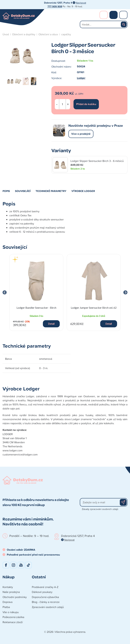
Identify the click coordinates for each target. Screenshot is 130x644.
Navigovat (81, 3)
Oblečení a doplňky (24, 34)
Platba (6, 607)
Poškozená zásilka (13, 617)
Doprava (7, 602)
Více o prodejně (81, 134)
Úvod (6, 34)
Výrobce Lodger (83, 191)
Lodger (81, 78)
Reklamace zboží (13, 622)
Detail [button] (51, 324)
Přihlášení (104, 15)
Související (23, 191)
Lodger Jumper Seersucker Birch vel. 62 (94, 308)
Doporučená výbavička (45, 597)
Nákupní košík (113, 15)
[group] (36, 292)
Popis (6, 191)
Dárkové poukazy (42, 592)
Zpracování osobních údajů (48, 607)
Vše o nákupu (11, 612)
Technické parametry (51, 191)
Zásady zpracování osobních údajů (100, 509)
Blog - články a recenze (46, 602)
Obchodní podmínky (15, 597)
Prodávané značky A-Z (45, 587)
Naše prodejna (11, 592)
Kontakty (8, 587)
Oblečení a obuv (48, 34)
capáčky (66, 34)
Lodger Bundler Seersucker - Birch (36, 308)
